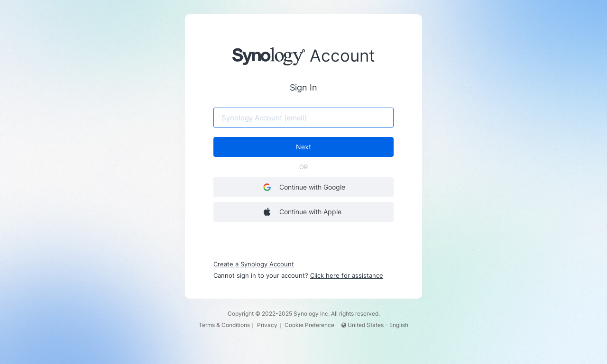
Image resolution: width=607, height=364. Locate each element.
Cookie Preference (309, 325)
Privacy (267, 325)
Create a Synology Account (254, 264)
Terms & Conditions (224, 325)
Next (303, 147)
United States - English (375, 325)
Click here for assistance (347, 275)
